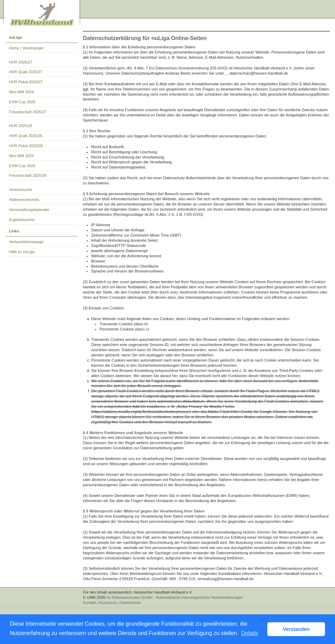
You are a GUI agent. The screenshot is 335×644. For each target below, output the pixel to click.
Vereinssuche (21, 190)
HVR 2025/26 (21, 126)
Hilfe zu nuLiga (22, 252)
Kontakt (89, 603)
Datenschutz (130, 603)
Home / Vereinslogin (26, 48)
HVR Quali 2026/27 (26, 72)
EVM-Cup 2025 (22, 166)
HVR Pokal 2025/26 (26, 146)
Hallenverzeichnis (24, 200)
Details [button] (250, 633)
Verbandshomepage (26, 242)
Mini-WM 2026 (21, 92)
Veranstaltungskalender (29, 210)
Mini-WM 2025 (21, 156)
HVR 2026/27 (21, 62)
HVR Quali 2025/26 (26, 136)
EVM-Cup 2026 (22, 102)
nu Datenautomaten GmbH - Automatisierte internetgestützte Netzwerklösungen (175, 597)
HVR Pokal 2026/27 (26, 82)
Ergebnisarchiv (22, 220)
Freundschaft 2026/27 (28, 112)
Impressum (108, 603)
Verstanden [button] (296, 629)
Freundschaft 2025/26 (28, 175)
